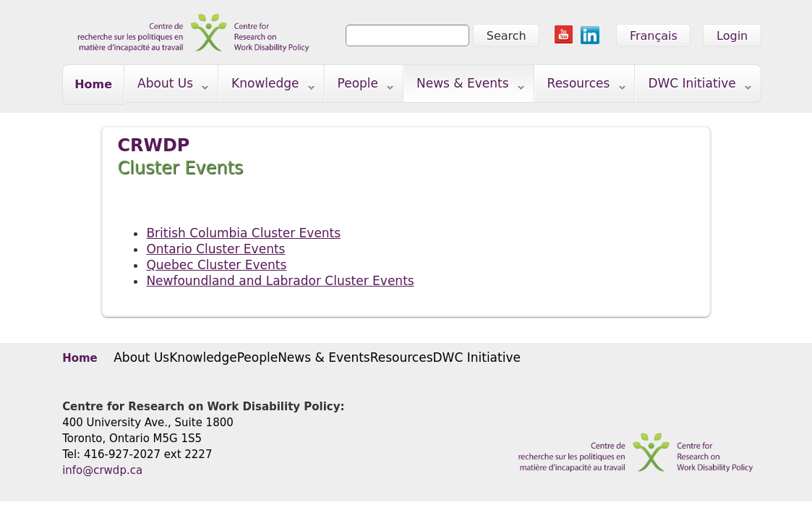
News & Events (464, 86)
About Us (167, 86)
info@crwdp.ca (102, 470)
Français (654, 36)
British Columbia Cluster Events (243, 233)
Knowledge (267, 86)
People (360, 86)
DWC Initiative (693, 86)
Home (93, 84)
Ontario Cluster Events (215, 249)
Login (732, 36)
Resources (580, 86)
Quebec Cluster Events (216, 265)
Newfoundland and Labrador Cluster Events (280, 281)
